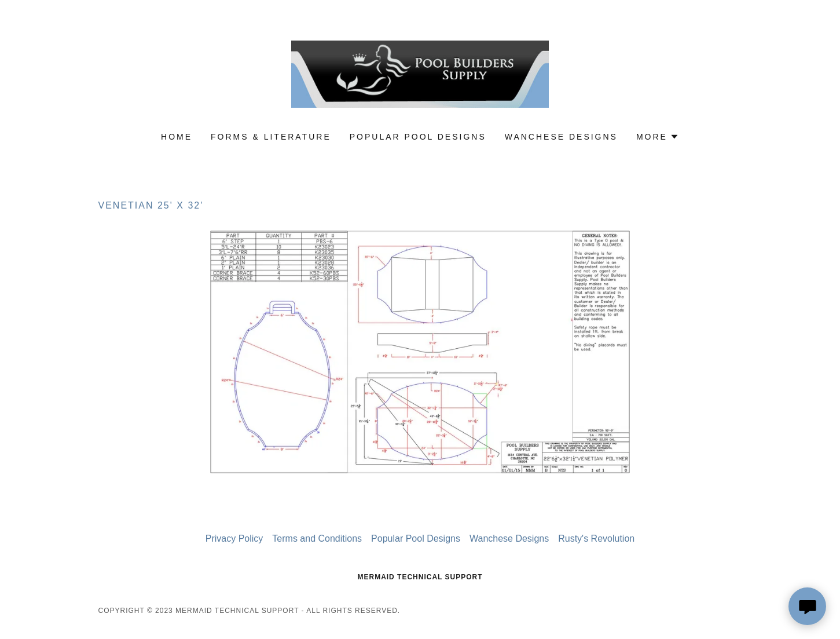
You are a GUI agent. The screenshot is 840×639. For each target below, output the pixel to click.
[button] (658, 137)
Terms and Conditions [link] (317, 538)
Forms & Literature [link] (271, 137)
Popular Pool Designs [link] (418, 137)
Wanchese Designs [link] (561, 137)
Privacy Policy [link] (234, 538)
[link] (420, 73)
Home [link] (177, 137)
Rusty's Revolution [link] (596, 538)
